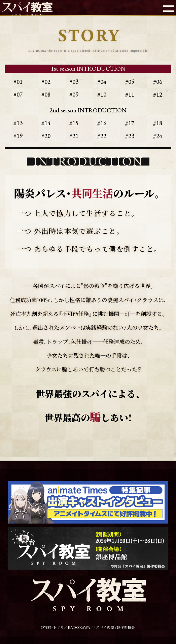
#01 (18, 82)
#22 (102, 136)
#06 (158, 82)
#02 (46, 82)
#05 (130, 82)
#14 (46, 123)
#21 (74, 136)
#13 (18, 123)
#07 (18, 94)
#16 (102, 123)
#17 (130, 123)
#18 (158, 123)
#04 (102, 82)
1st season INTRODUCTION (88, 68)
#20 (46, 136)
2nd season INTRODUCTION (88, 110)
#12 (158, 94)
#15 (74, 123)
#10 (102, 94)
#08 (46, 94)
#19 (18, 136)
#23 (130, 136)
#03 (74, 82)
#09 (74, 94)
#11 (130, 94)
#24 (158, 136)
